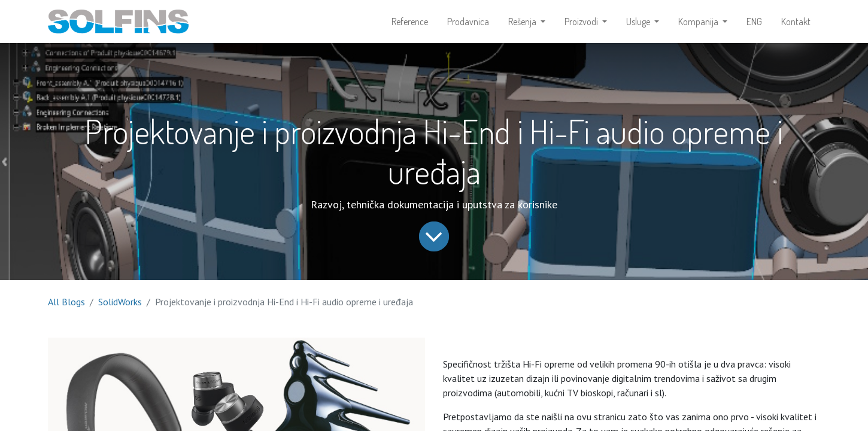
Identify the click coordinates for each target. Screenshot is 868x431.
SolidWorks (120, 302)
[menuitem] (410, 22)
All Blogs (66, 302)
